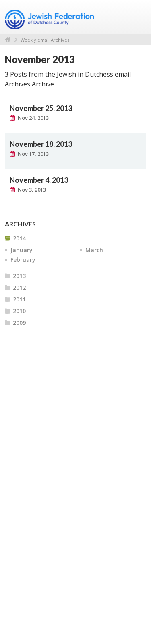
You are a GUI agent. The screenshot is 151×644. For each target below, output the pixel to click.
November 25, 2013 (41, 108)
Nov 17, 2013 (33, 154)
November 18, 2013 (41, 144)
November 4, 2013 (39, 180)
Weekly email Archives (45, 40)
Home (8, 40)
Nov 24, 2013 (33, 118)
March (94, 250)
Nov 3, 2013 (32, 190)
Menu (137, 17)
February (23, 260)
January (22, 250)
